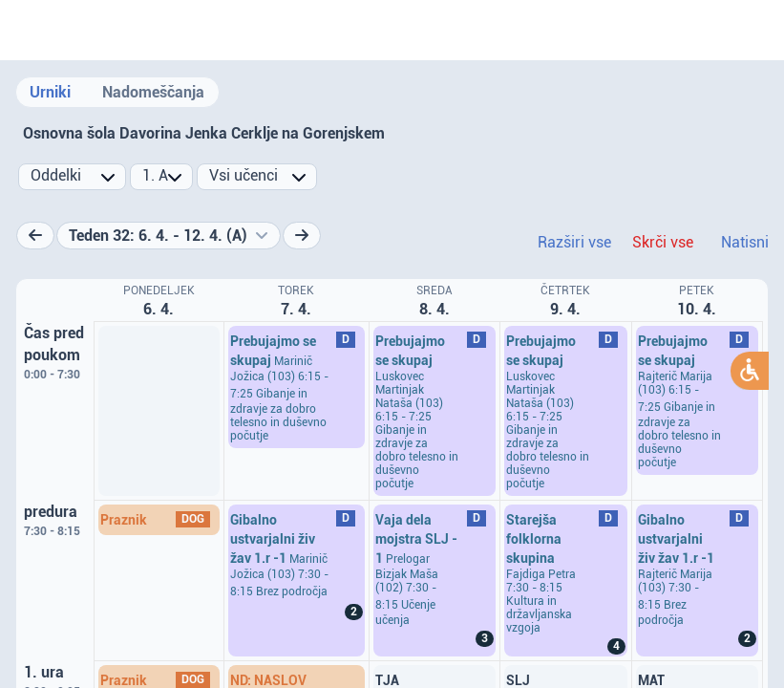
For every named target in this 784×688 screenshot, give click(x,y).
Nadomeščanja (153, 92)
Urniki (50, 92)
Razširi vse (574, 242)
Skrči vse (663, 242)
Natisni (745, 242)
